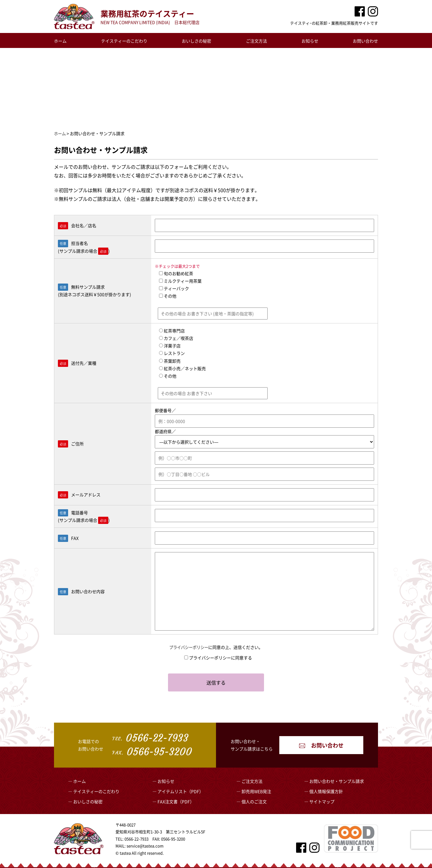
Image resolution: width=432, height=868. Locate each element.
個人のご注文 (254, 801)
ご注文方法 (256, 41)
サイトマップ (322, 801)
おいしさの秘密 (196, 41)
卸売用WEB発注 (256, 791)
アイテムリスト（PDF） (180, 791)
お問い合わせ (365, 41)
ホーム (60, 41)
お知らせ (310, 41)
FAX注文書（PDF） (176, 801)
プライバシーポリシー (189, 647)
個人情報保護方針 (326, 791)
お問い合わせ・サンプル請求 (337, 781)
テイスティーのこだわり (124, 41)
